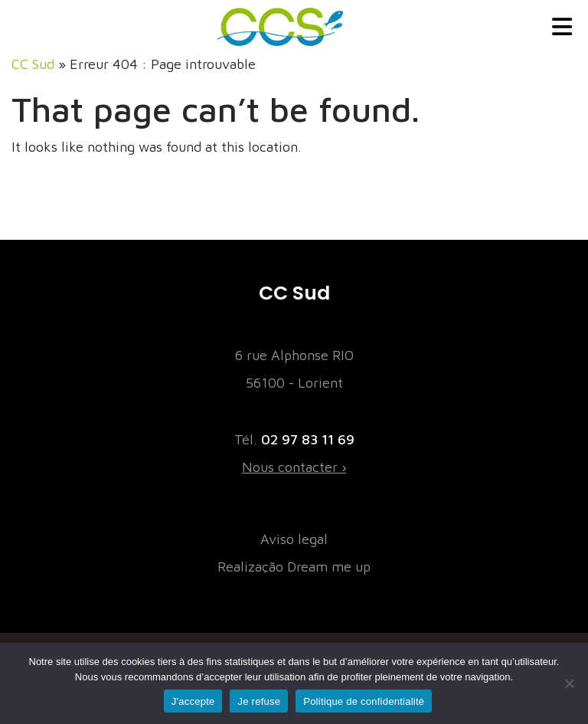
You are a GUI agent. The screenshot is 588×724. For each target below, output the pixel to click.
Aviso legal (294, 539)
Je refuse (259, 701)
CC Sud (33, 64)
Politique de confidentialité (364, 701)
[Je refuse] (569, 683)
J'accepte (193, 701)
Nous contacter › (294, 467)
